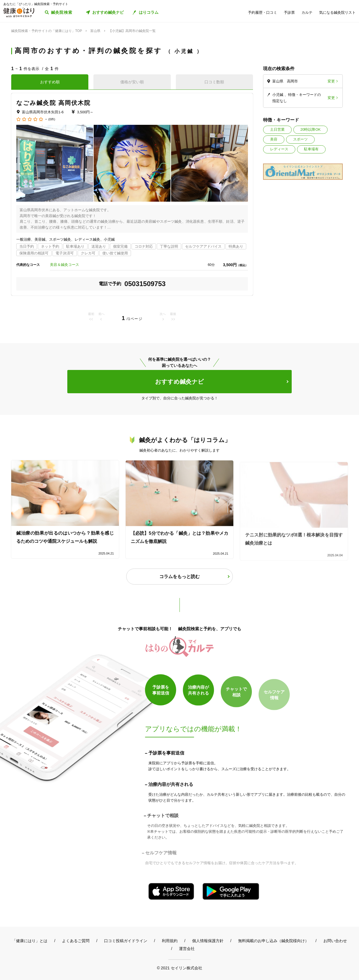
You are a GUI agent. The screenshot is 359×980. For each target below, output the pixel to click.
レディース (279, 149)
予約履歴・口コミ (263, 12)
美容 (274, 139)
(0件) (52, 119)
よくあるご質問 (76, 941)
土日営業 (277, 129)
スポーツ (300, 139)
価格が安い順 (132, 82)
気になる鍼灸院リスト (337, 12)
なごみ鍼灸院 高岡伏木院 (53, 103)
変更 (331, 81)
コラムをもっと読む (179, 577)
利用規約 (170, 941)
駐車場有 (311, 149)
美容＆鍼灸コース (65, 265)
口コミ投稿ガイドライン (126, 941)
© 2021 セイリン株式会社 (179, 968)
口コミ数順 (214, 82)
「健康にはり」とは (30, 941)
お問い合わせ (335, 941)
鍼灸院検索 (62, 12)
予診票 (289, 12)
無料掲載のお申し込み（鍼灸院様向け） (273, 941)
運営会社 (187, 949)
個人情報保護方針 (208, 941)
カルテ (307, 12)
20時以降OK (310, 129)
